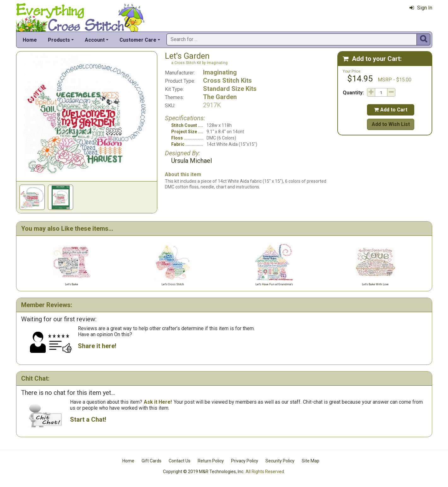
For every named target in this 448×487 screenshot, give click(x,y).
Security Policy (280, 461)
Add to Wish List (391, 124)
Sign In (421, 8)
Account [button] (95, 40)
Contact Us (180, 461)
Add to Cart (391, 110)
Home (30, 40)
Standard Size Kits (230, 89)
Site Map (311, 461)
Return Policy (211, 461)
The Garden (220, 97)
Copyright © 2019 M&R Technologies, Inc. (204, 472)
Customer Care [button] (138, 40)
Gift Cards (151, 461)
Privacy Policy (245, 461)
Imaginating (220, 72)
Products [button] (59, 40)
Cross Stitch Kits (227, 80)
